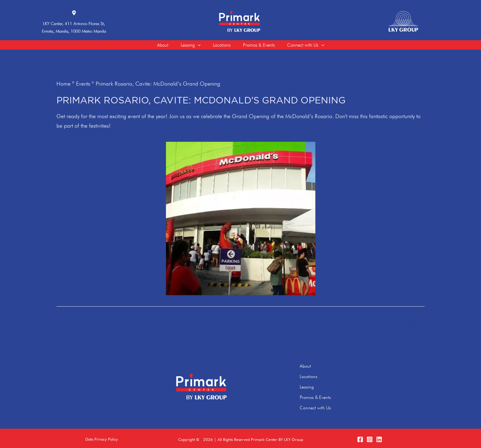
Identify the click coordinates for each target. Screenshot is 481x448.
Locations (317, 378)
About (314, 369)
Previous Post (75, 325)
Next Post (410, 325)
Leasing (315, 387)
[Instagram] (370, 437)
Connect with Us (324, 406)
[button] (102, 437)
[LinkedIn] (379, 437)
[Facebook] (360, 437)
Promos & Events (324, 396)
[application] (195, 46)
